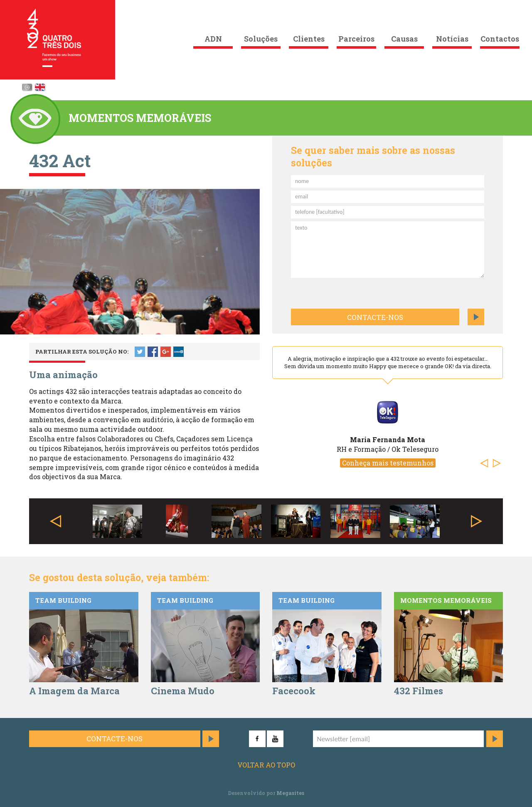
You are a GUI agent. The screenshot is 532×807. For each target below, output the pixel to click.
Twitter (140, 352)
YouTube (275, 739)
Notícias (452, 39)
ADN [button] (213, 39)
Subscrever (495, 739)
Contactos (500, 39)
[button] (486, 463)
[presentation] (335, 292)
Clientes (309, 39)
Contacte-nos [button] (115, 739)
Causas (404, 39)
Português (27, 87)
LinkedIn (179, 352)
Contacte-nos (375, 317)
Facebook (153, 352)
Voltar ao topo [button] (266, 765)
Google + (166, 352)
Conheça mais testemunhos (388, 463)
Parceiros (356, 39)
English (40, 87)
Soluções (261, 39)
